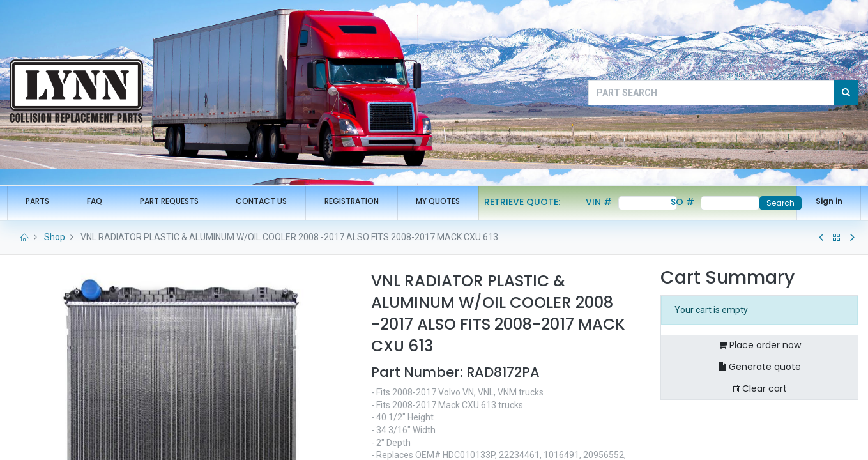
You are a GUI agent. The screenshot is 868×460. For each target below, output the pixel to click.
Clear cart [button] (760, 401)
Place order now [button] (760, 358)
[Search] (846, 93)
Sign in (826, 201)
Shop (55, 250)
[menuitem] (41, 202)
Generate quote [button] (760, 379)
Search (777, 203)
